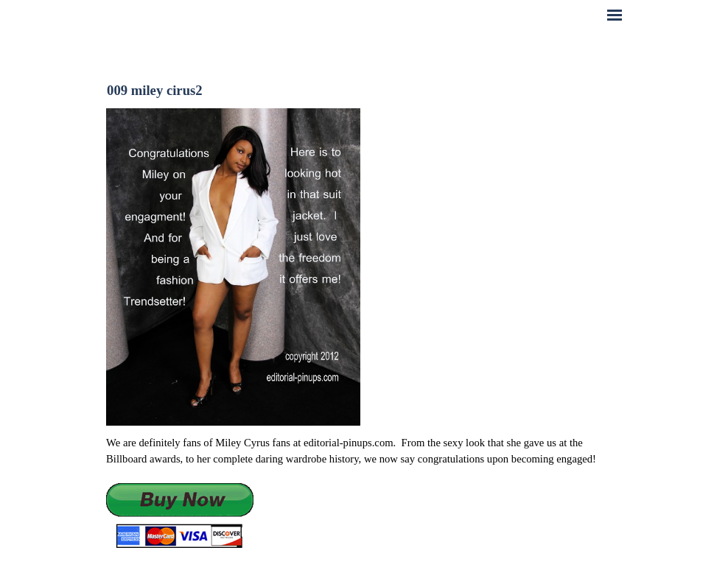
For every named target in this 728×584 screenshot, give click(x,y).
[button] (180, 517)
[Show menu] (615, 15)
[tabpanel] (364, 492)
